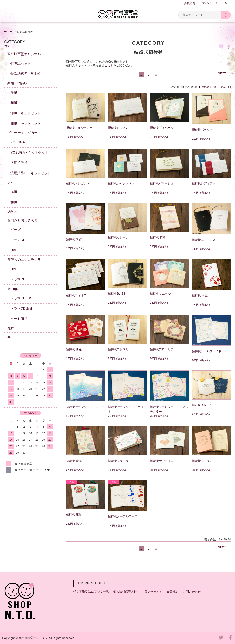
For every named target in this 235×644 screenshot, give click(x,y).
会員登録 (190, 3)
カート (228, 3)
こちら (109, 65)
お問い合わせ (192, 592)
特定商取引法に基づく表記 (91, 592)
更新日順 (226, 87)
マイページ (210, 3)
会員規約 (172, 592)
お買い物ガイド (152, 592)
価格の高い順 (209, 87)
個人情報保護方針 (125, 592)
